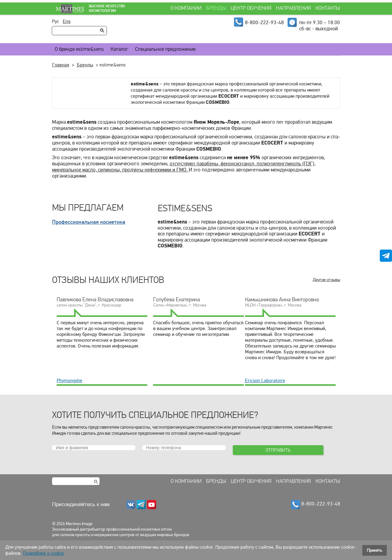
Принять (375, 550)
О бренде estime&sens (79, 49)
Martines (67, 9)
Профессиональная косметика (89, 222)
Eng (67, 21)
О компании (186, 8)
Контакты (328, 8)
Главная (61, 65)
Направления (293, 8)
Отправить (278, 450)
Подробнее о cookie (43, 553)
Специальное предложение (165, 49)
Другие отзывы (326, 280)
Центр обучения (251, 8)
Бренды (216, 8)
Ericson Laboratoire (265, 381)
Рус (56, 21)
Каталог (119, 49)
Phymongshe (70, 381)
